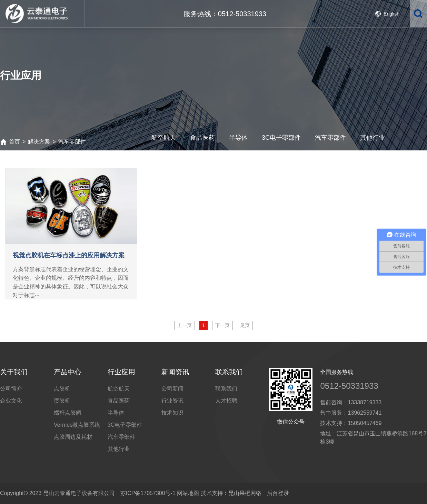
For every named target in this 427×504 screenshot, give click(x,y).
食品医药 (119, 401)
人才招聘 (226, 401)
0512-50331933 (349, 386)
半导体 (116, 413)
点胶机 (62, 389)
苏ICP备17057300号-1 (148, 493)
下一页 (222, 325)
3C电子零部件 (125, 425)
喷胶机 (62, 401)
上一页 (185, 325)
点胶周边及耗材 (73, 437)
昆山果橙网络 (245, 493)
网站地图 (188, 493)
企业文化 (11, 401)
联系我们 (226, 389)
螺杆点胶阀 (68, 413)
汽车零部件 (121, 437)
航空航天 (119, 389)
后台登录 (278, 493)
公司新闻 (172, 389)
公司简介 (11, 389)
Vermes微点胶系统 (77, 425)
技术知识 (172, 413)
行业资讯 (172, 401)
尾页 (245, 325)
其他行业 (119, 449)
